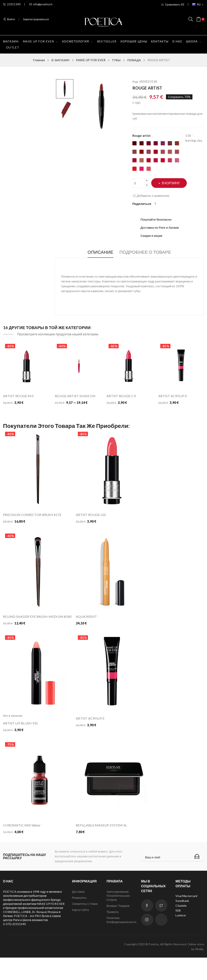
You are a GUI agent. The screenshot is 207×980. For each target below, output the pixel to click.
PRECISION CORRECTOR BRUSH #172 (32, 515)
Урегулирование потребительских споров (118, 918)
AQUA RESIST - (87, 622)
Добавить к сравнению (151, 196)
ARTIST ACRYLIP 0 (172, 396)
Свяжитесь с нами (85, 926)
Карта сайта (80, 932)
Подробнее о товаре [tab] (149, 252)
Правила (112, 934)
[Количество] (138, 183)
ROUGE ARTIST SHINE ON (75, 396)
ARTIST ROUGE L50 (91, 515)
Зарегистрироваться (36, 19)
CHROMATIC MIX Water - (23, 842)
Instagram (147, 942)
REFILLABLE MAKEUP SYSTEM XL (101, 842)
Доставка (78, 914)
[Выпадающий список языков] (198, 5)
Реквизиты (79, 920)
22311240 (12, 4)
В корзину (175, 183)
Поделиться (156, 204)
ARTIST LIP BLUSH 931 (21, 734)
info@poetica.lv (41, 4)
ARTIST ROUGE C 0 (121, 396)
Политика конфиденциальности (121, 942)
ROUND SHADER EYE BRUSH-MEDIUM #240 (37, 622)
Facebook (147, 928)
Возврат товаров (118, 928)
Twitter (161, 928)
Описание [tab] (97, 252)
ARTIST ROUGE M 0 (18, 396)
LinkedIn (161, 942)
